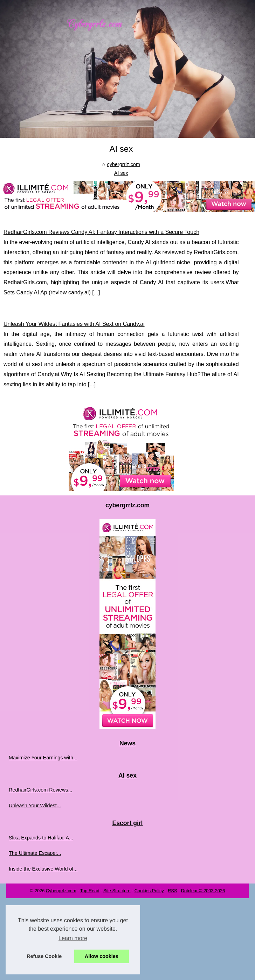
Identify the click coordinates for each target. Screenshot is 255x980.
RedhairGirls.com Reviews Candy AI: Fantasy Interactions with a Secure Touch (101, 232)
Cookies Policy (149, 891)
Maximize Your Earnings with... (43, 758)
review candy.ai (70, 292)
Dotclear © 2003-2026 (203, 891)
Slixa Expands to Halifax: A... (41, 838)
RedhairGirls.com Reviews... (41, 790)
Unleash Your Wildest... (35, 806)
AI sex (121, 173)
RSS (172, 891)
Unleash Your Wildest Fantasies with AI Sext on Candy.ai (74, 324)
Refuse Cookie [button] (44, 956)
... (96, 292)
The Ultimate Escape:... (35, 853)
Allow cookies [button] (102, 956)
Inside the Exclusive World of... (43, 869)
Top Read (90, 891)
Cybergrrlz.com (61, 891)
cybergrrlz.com (123, 164)
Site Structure (117, 891)
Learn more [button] (73, 938)
